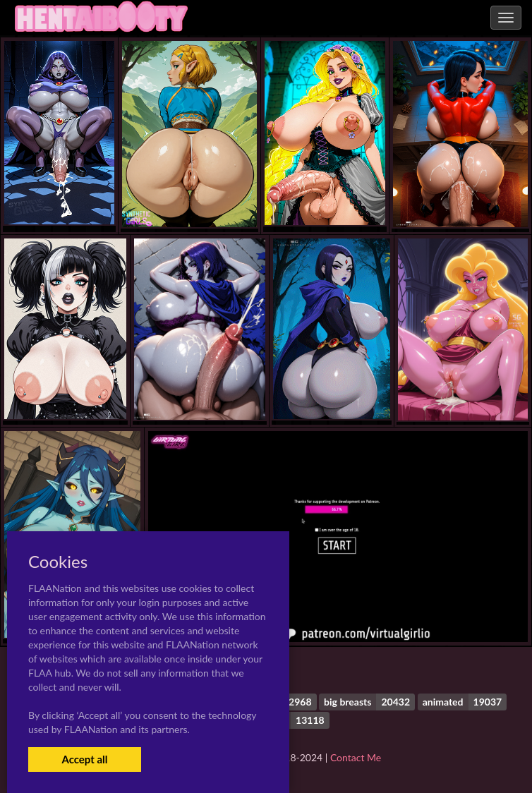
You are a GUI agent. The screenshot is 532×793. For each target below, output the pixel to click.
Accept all (84, 759)
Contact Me (356, 757)
